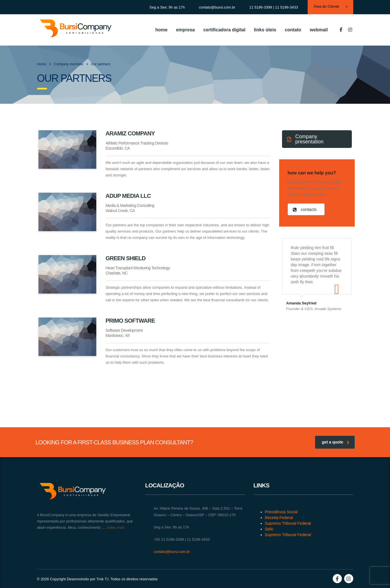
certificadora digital (224, 30)
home (161, 30)
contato (293, 30)
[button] (317, 139)
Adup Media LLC (128, 196)
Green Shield (126, 258)
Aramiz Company (130, 133)
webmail (319, 30)
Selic (269, 529)
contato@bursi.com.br (172, 552)
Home (42, 64)
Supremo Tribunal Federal (288, 523)
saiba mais (115, 527)
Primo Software (130, 321)
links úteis (265, 30)
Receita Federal (279, 518)
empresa (185, 30)
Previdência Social (281, 512)
